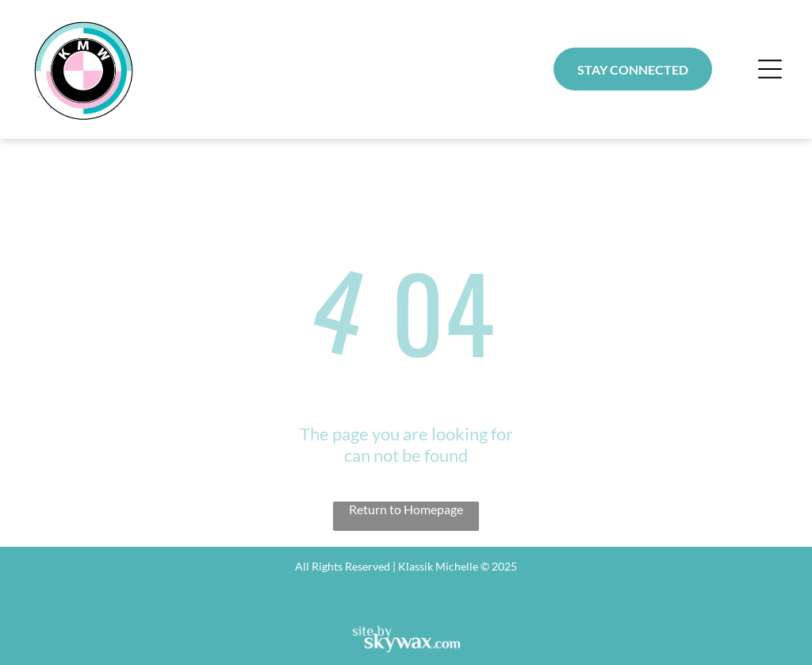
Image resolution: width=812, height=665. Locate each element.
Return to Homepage (406, 509)
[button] (770, 69)
